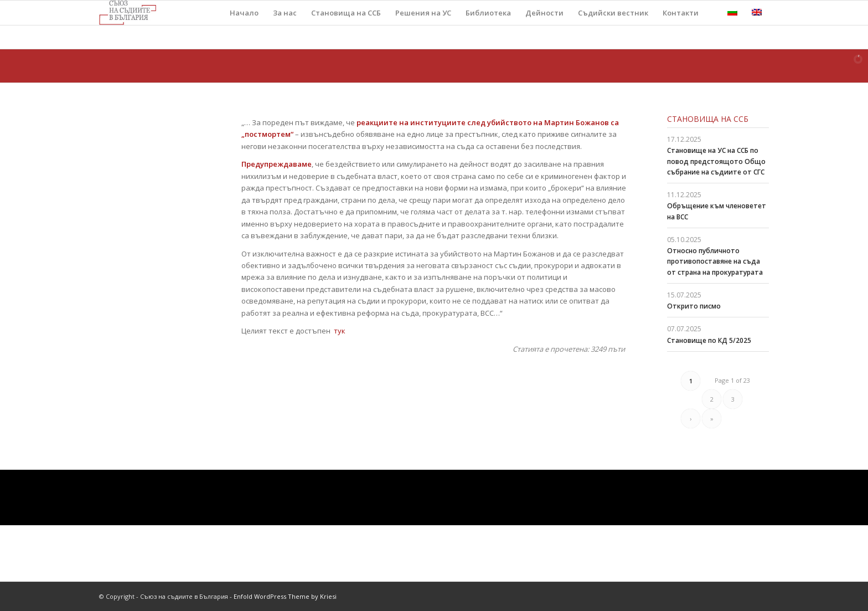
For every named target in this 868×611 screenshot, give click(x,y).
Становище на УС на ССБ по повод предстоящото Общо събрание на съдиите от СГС (716, 161)
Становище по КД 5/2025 (709, 340)
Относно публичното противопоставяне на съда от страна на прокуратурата (715, 261)
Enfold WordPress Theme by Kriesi (285, 596)
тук (340, 331)
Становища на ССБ (708, 119)
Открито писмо (694, 306)
